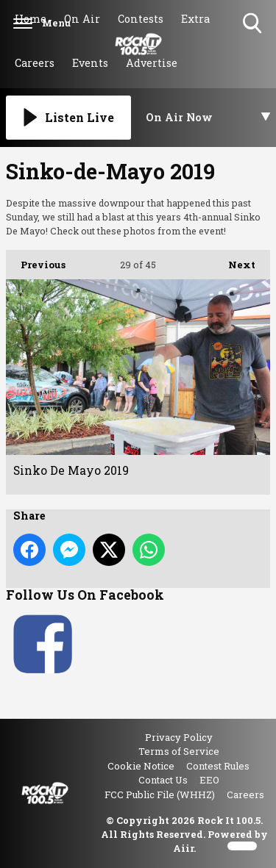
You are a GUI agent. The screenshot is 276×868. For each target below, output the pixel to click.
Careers (35, 63)
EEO (209, 780)
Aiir (183, 848)
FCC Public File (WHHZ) (160, 795)
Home (31, 19)
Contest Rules (218, 766)
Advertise (152, 63)
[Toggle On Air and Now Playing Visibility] (208, 118)
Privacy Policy (179, 737)
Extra (195, 19)
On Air (82, 19)
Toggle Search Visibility (254, 24)
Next (234, 261)
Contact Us (163, 780)
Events (90, 63)
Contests (141, 19)
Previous (36, 261)
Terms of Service (179, 751)
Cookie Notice (141, 766)
